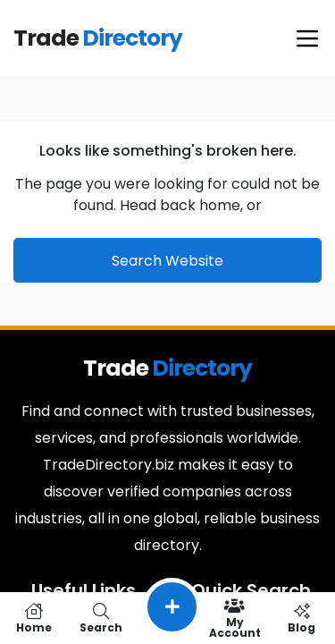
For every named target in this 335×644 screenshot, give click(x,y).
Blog (301, 618)
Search (100, 618)
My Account (234, 618)
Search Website (167, 261)
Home (33, 618)
